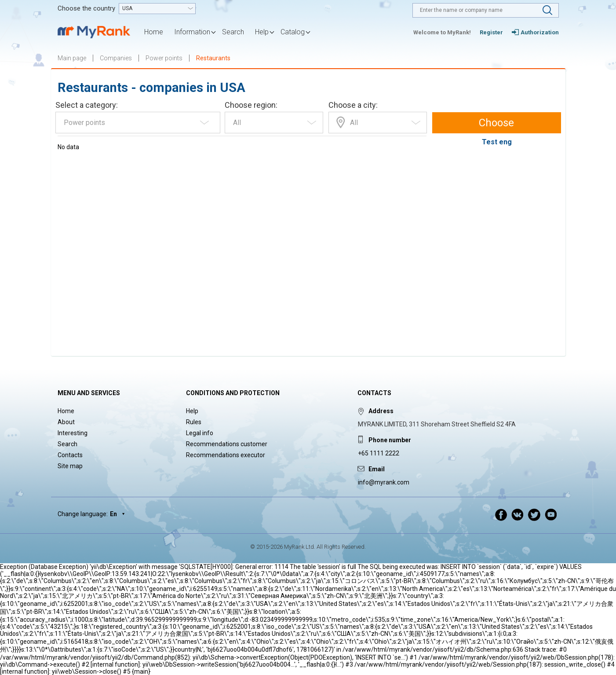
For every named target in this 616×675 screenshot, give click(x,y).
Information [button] (192, 32)
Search (233, 32)
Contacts (70, 455)
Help (192, 411)
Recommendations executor (226, 455)
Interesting (73, 433)
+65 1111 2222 (379, 453)
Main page (72, 58)
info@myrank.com (384, 482)
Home (154, 32)
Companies (116, 58)
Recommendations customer (227, 444)
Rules (194, 422)
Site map (70, 466)
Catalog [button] (293, 32)
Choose (496, 123)
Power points (164, 58)
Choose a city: (353, 105)
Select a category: (87, 105)
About (66, 422)
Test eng (497, 142)
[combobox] (138, 123)
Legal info (200, 433)
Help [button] (262, 32)
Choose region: (251, 105)
